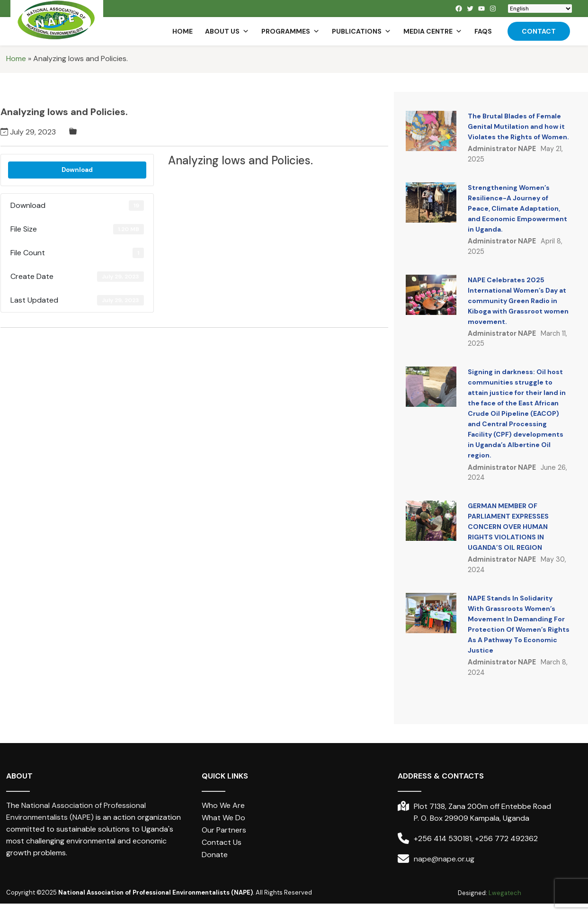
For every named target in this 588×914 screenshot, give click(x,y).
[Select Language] (540, 9)
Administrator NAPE (502, 149)
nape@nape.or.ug (444, 859)
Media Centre (433, 31)
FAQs (483, 31)
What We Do (223, 818)
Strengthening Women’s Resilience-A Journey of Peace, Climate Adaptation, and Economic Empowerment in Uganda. (517, 208)
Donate (215, 855)
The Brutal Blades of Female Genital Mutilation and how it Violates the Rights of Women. (518, 126)
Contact (539, 31)
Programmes (290, 31)
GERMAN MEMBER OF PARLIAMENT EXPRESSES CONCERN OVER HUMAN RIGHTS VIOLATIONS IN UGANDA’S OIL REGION (508, 527)
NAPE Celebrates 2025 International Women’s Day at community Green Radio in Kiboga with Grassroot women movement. (518, 301)
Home (183, 31)
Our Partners (224, 830)
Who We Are (223, 805)
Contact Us (222, 842)
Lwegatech (505, 893)
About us (227, 31)
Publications (361, 31)
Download (77, 170)
